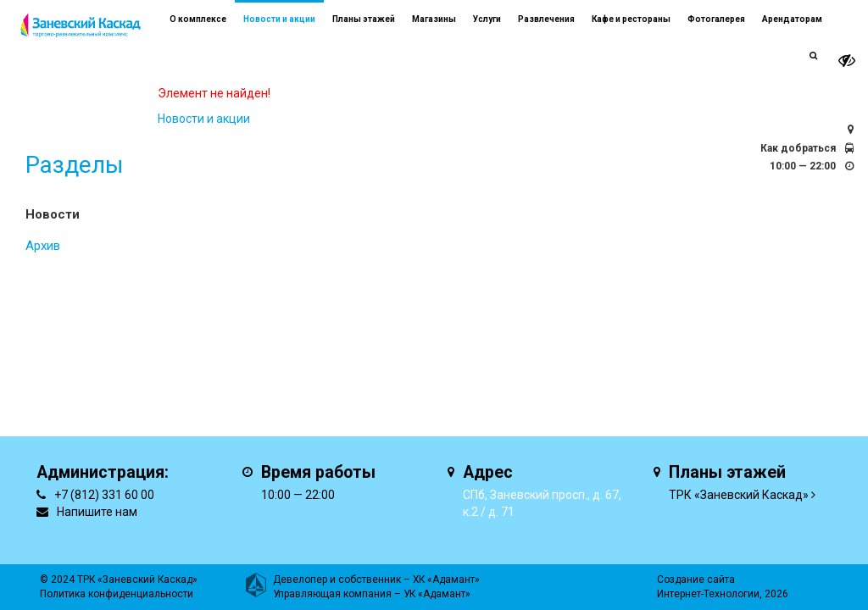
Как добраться (798, 148)
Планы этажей (364, 19)
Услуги (487, 19)
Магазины (434, 19)
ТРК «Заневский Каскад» (739, 495)
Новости (53, 214)
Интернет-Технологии (708, 594)
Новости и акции (279, 19)
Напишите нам (97, 512)
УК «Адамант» (437, 594)
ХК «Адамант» (446, 579)
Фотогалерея (716, 19)
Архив (43, 246)
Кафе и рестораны (631, 19)
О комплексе (198, 19)
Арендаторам (792, 19)
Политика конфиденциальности (117, 594)
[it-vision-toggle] (847, 61)
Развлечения (546, 19)
